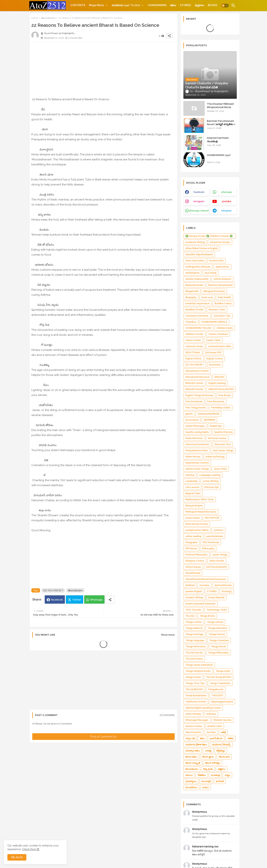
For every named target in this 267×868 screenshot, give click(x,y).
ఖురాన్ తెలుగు (216, 738)
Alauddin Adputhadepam (199, 254)
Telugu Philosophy (218, 653)
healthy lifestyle (224, 432)
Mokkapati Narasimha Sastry (201, 512)
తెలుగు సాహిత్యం (213, 763)
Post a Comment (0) (103, 737)
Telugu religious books (198, 671)
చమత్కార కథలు (193, 751)
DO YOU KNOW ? (53, 590)
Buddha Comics (223, 304)
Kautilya (190, 475)
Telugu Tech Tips (195, 683)
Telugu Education (218, 628)
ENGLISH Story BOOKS (221, 389)
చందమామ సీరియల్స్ (221, 745)
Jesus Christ (220, 469)
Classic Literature (218, 334)
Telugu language (195, 640)
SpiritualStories (223, 585)
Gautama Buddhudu (209, 414)
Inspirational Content (197, 463)
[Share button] (110, 599)
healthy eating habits (197, 432)
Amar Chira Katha (195, 261)
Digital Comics (215, 359)
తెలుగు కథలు (191, 757)
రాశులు (206, 787)
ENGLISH (219, 377)
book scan (207, 297)
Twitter (77, 600)
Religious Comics (195, 561)
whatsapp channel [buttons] (199, 211)
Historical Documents (197, 444)
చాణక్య (208, 751)
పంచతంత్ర (215, 775)
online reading (193, 536)
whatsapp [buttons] (226, 192)
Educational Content (197, 371)
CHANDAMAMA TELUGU (198, 328)
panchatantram (215, 536)
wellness (211, 714)
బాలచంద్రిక (206, 781)
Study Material (216, 598)
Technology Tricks (217, 610)
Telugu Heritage (195, 634)
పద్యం (227, 775)
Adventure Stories (220, 242)
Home (35, 18)
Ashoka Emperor (222, 279)
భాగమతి (220, 781)
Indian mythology (215, 457)
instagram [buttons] (199, 201)
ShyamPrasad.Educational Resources (206, 579)
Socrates (205, 585)
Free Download (194, 402)
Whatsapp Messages (197, 720)
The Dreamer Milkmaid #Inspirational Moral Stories (220, 107)
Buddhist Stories (195, 310)
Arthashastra (192, 273)
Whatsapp (96, 600)
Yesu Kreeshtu (193, 732)
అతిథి (223, 732)
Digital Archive (193, 359)
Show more (168, 635)
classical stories (194, 346)
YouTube (211, 732)
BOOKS (212, 5)
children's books (194, 334)
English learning (217, 383)
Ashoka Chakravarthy (197, 279)
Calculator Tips (222, 316)
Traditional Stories (196, 702)
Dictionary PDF (213, 353)
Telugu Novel (218, 647)
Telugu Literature (219, 640)
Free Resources (216, 402)
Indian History (193, 457)
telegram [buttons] (226, 211)
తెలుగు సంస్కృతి (193, 763)
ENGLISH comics (194, 383)
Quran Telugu (220, 555)
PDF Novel (191, 549)
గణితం (230, 738)
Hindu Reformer (194, 438)
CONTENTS (78, 5)
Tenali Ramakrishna (196, 696)
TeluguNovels (216, 689)
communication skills (220, 346)
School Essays (193, 567)
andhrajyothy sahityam (198, 267)
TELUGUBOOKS (194, 689)
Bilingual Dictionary (214, 291)
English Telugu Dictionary (199, 395)
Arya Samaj (210, 273)
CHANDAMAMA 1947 (219, 155)
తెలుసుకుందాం (48, 18)
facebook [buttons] (199, 192)
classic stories (193, 340)
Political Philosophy (196, 555)
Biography (191, 297)
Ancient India (216, 261)
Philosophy (208, 549)
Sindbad (190, 585)
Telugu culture (215, 622)
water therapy (193, 714)
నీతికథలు (202, 775)
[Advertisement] (103, 71)
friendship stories (221, 408)
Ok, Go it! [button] (17, 857)
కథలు (173, 5)
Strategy (227, 591)
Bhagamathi (192, 291)
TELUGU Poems (194, 659)
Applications (222, 267)
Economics (215, 365)
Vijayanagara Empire (222, 702)
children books (225, 328)
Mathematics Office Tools (200, 500)
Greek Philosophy (195, 426)
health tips (216, 426)
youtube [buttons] (226, 201)
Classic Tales (213, 340)
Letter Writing (211, 481)
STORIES (185, 5)
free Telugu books (196, 408)
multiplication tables (197, 530)
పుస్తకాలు (199, 5)
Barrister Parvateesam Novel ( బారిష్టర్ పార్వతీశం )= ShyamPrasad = (221, 124)
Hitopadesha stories (197, 451)
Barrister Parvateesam (220, 285)
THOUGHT (217, 696)
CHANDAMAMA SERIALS (214, 322)
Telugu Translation (220, 683)
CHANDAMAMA (157, 5)
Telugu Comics (194, 622)
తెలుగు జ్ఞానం (208, 757)
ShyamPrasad (193, 573)
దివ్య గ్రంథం (208, 769)
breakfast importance (198, 304)
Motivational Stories (197, 524)
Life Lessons (192, 487)
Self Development (216, 567)
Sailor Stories (217, 561)
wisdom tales (215, 726)
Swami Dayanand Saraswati (200, 604)
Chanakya (191, 322)
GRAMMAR (209, 420)
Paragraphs (192, 542)
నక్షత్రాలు (222, 769)
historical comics (217, 438)
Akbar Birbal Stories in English (202, 248)
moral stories (193, 518)
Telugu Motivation (196, 647)
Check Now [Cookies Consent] (29, 849)
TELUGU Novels (194, 653)
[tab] (78, 5)
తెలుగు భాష (224, 757)
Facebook (57, 600)
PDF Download (211, 542)
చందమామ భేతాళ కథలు (196, 745)
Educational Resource (197, 377)
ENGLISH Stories (195, 389)
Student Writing (194, 598)
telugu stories (193, 677)
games (189, 414)
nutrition (219, 530)
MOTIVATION (212, 518)
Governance (192, 420)
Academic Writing (195, 242)
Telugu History (217, 634)
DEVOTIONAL (193, 353)
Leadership (192, 481)
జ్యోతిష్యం (221, 751)
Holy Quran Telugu (223, 451)
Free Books (225, 395)
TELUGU (190, 616)
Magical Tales (193, 493)
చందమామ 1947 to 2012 (126, 5)
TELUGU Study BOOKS (219, 677)
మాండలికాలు (191, 787)
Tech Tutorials (193, 610)
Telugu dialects (194, 628)
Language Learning (210, 475)
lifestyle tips (212, 487)
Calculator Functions (197, 316)
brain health (224, 297)
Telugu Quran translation (199, 665)
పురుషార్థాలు (191, 781)
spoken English (194, 591)
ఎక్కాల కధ (190, 738)
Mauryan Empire (194, 506)
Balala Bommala (194, 285)
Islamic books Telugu (197, 469)
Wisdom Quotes (222, 720)
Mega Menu (97, 5)
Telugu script (223, 671)
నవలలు (189, 775)
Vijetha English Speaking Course (203, 708)
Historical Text (222, 444)
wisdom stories (194, 726)
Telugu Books (207, 616)
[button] (225, 6)
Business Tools (217, 310)
